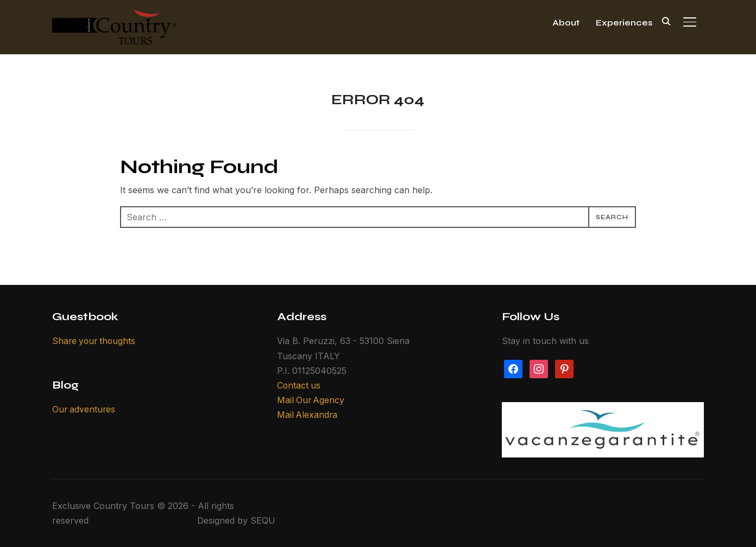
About (566, 23)
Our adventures (84, 409)
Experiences (624, 23)
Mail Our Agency (312, 400)
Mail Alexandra (308, 415)
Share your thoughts (95, 341)
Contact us (299, 385)
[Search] (666, 21)
